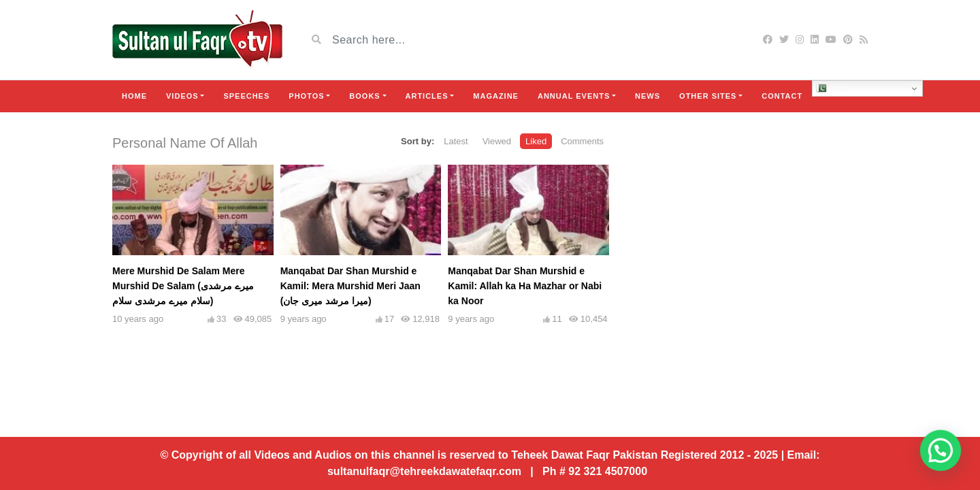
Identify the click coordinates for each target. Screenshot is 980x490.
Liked (536, 141)
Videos (182, 96)
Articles (427, 96)
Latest (456, 141)
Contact (782, 96)
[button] (946, 465)
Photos (306, 96)
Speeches (246, 96)
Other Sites (708, 96)
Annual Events (574, 96)
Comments (582, 141)
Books (364, 96)
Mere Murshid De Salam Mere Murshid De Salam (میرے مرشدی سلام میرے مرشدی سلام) (183, 286)
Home (134, 96)
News (648, 96)
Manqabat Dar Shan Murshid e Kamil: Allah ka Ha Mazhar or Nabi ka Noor (525, 286)
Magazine (496, 96)
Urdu (833, 88)
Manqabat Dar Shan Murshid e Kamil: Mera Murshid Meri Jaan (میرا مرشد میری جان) (350, 286)
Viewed (497, 141)
